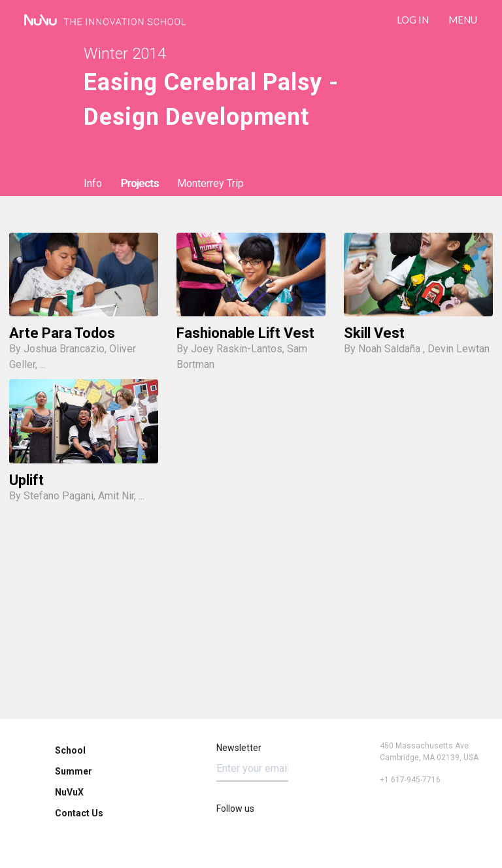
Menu (463, 20)
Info (93, 183)
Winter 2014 (125, 54)
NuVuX (69, 792)
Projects (140, 183)
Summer (74, 771)
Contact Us (79, 813)
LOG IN (413, 20)
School (70, 750)
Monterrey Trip (210, 183)
